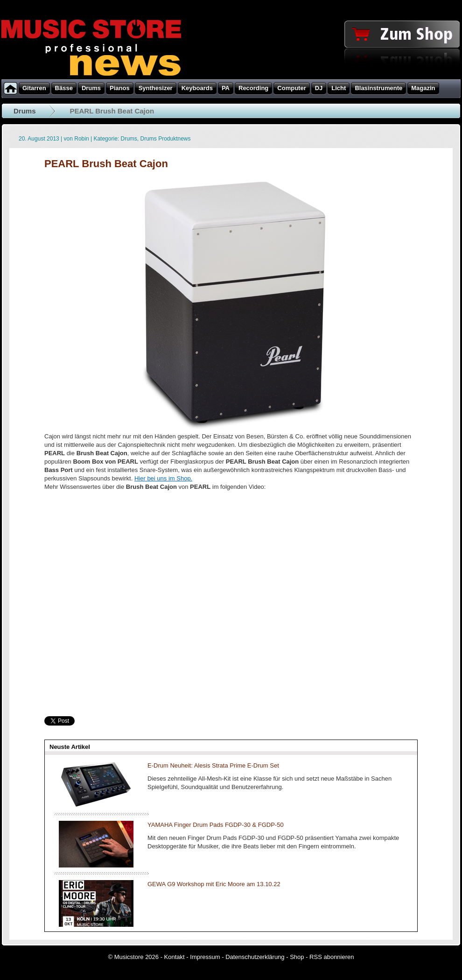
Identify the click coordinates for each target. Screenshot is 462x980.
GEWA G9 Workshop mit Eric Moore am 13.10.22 (214, 884)
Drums (25, 111)
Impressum (205, 957)
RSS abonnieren (332, 957)
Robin (81, 139)
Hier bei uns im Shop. (163, 478)
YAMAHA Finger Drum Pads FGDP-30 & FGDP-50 (216, 825)
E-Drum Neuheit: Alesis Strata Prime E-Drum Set (213, 765)
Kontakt (175, 957)
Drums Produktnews (166, 139)
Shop (297, 957)
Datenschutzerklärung (255, 957)
